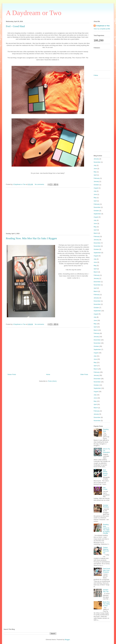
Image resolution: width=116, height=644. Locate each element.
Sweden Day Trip (106, 591)
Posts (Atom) (52, 381)
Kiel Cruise (105, 488)
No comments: (40, 184)
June (95, 169)
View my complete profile (102, 29)
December (97, 207)
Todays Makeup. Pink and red (106, 550)
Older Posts (84, 374)
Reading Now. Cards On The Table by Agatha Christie (106, 529)
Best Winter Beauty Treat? (105, 473)
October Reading (106, 506)
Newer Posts (12, 374)
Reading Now (106, 430)
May (95, 172)
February (97, 178)
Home (48, 374)
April (95, 175)
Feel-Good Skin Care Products (106, 570)
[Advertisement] (48, 210)
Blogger (67, 640)
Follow (96, 75)
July (95, 165)
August (96, 188)
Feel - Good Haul (15, 26)
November (97, 162)
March (96, 233)
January (96, 159)
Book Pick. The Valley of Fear (106, 604)
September (97, 214)
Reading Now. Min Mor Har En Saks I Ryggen (31, 238)
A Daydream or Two (34, 13)
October (96, 185)
